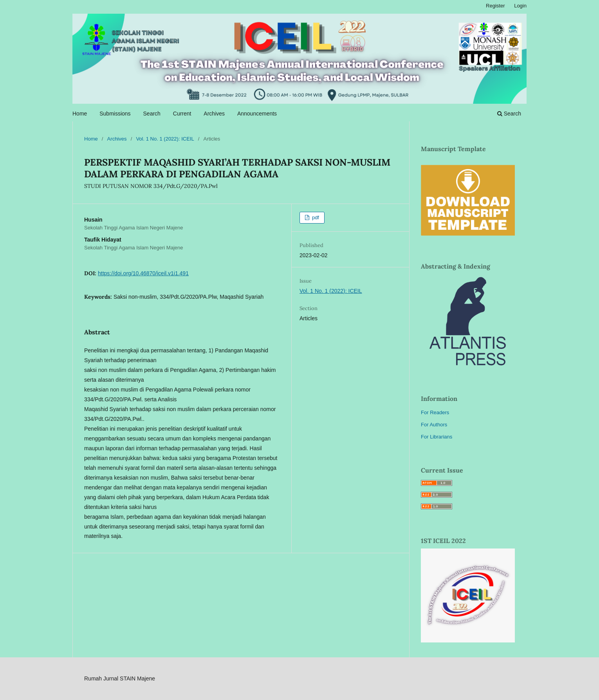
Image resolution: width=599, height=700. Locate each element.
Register (495, 6)
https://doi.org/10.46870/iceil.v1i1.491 (143, 273)
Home (80, 114)
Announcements (257, 114)
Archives (214, 114)
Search (152, 114)
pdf (315, 217)
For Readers (435, 412)
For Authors (434, 425)
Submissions (115, 114)
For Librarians (437, 437)
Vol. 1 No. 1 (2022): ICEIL (165, 139)
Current (182, 114)
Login (520, 6)
